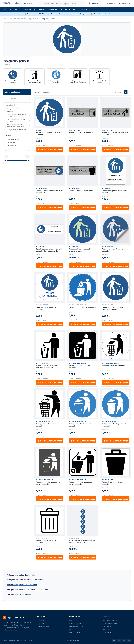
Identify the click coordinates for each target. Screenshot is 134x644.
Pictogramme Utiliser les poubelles (82, 307)
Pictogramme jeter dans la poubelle (46, 425)
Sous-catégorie (17, 105)
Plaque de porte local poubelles (81, 132)
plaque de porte (33, 19)
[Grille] (126, 92)
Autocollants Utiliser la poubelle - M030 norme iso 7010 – (82, 541)
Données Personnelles (77, 626)
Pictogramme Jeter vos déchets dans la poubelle (81, 483)
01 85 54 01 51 (108, 632)
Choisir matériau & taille (50, 150)
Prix (17, 151)
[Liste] (129, 92)
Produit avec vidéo (81, 9)
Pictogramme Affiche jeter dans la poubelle (82, 425)
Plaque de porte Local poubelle (81, 191)
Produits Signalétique (13, 9)
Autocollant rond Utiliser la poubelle (113, 250)
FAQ (71, 629)
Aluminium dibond (12, 139)
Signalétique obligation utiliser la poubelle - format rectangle (49, 250)
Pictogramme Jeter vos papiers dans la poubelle (48, 483)
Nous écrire (107, 629)
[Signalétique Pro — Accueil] (19, 4)
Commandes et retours (44, 626)
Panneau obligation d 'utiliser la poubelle (114, 192)
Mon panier (40, 623)
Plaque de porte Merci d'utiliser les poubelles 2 (49, 192)
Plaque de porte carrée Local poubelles (47, 541)
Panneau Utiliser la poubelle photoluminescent (80, 250)
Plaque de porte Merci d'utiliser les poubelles (115, 133)
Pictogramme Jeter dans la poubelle (79, 367)
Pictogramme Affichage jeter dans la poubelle (115, 425)
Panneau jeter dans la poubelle (114, 366)
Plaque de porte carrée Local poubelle (113, 483)
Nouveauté (65, 9)
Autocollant (10, 142)
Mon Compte (40, 621)
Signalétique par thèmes (35, 9)
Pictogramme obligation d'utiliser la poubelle (49, 133)
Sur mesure (53, 9)
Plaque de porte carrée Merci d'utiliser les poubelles (113, 308)
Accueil (5, 19)
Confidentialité (75, 640)
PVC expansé (10, 145)
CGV (71, 621)
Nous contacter (75, 632)
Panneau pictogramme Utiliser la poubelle (49, 308)
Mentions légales (75, 623)
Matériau (17, 135)
